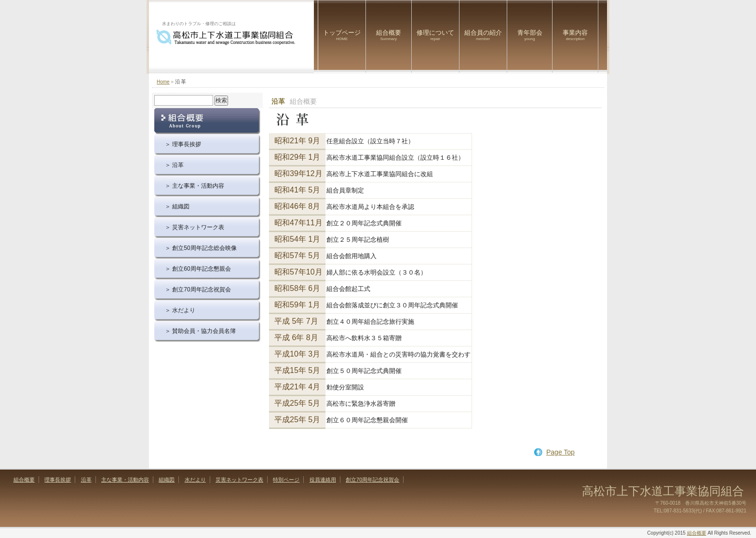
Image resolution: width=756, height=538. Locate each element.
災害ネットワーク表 (239, 480)
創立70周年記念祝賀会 (372, 480)
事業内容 (575, 35)
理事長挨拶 (58, 480)
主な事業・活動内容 (125, 480)
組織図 (167, 480)
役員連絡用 (323, 480)
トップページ (342, 35)
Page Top (560, 452)
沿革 (86, 480)
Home (163, 82)
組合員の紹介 (483, 35)
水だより (195, 480)
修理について (435, 35)
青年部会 (530, 35)
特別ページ (286, 480)
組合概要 (389, 35)
